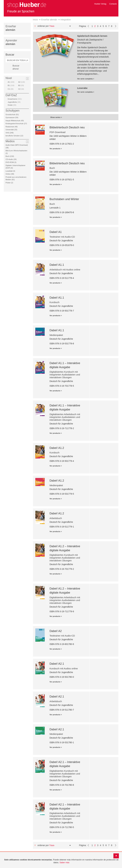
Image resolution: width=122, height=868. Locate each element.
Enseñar (11, 28)
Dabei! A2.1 (57, 664)
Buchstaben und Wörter (64, 199)
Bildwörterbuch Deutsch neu (67, 127)
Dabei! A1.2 (57, 448)
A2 (22, 82)
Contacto (113, 4)
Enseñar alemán (49, 20)
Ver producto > (56, 149)
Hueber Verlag (100, 4)
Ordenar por (43, 26)
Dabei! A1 (56, 232)
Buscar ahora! (16, 67)
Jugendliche (14, 102)
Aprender (11, 42)
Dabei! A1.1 (57, 265)
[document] (61, 861)
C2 (21, 89)
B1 (11, 85)
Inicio (35, 20)
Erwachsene (15, 99)
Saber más (64, 862)
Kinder (12, 105)
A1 (11, 82)
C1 (11, 89)
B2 (21, 85)
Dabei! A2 (56, 631)
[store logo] (27, 7)
